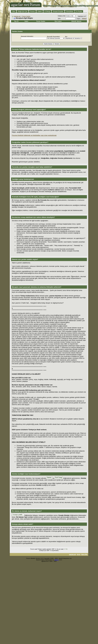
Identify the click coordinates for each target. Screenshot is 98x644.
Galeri (40, 11)
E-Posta (79, 11)
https (84, 18)
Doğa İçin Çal (23, 11)
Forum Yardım (26, 16)
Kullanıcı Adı (62, 16)
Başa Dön (84, 554)
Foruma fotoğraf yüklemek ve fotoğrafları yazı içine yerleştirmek (34, 135)
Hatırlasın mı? (81, 16)
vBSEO (57, 560)
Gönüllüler (70, 11)
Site (14, 11)
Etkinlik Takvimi (76, 21)
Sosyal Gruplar (58, 11)
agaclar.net (17, 16)
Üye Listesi (58, 21)
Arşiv (79, 554)
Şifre (59, 19)
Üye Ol (16, 21)
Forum (32, 11)
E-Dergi (47, 11)
